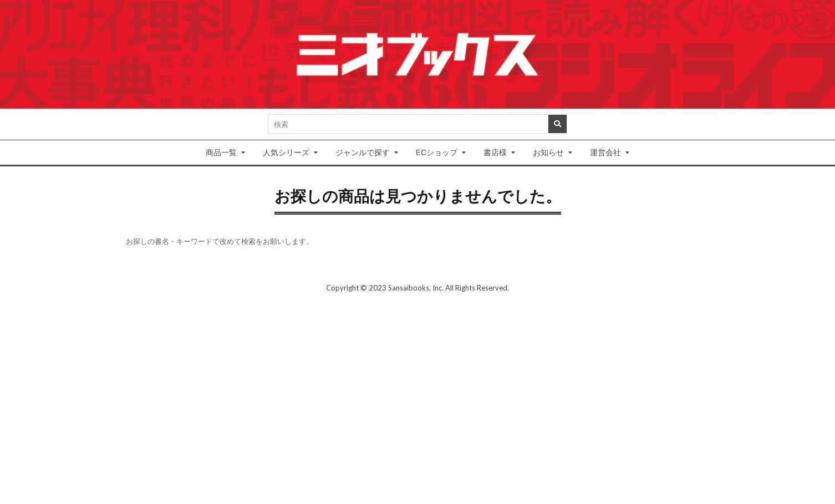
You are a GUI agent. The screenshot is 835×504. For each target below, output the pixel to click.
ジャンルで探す (363, 152)
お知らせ (548, 152)
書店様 (495, 152)
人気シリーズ (286, 152)
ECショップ (437, 152)
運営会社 (605, 152)
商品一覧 (221, 152)
